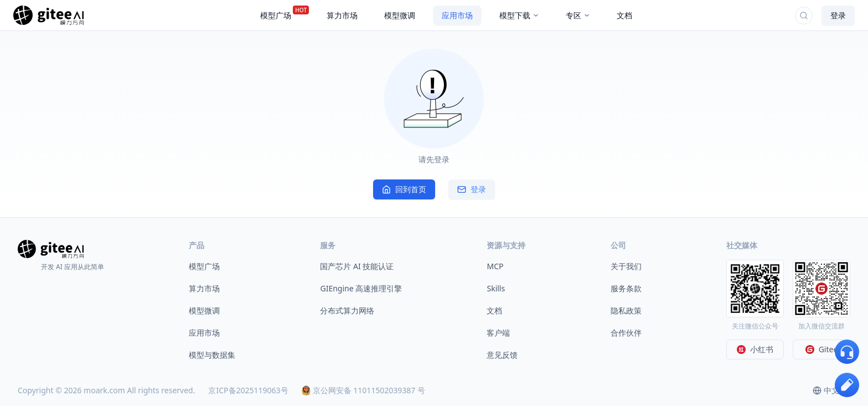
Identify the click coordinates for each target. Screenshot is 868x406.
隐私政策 (626, 310)
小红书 (755, 349)
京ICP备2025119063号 (248, 390)
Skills (496, 288)
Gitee (822, 349)
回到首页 (404, 189)
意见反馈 (502, 355)
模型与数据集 (212, 355)
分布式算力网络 (347, 310)
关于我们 (626, 266)
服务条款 (626, 288)
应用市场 (204, 333)
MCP (495, 266)
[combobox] (831, 390)
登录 (838, 15)
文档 (494, 310)
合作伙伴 (626, 333)
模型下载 (519, 15)
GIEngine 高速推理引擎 (361, 288)
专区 (578, 15)
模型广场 (204, 266)
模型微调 (204, 310)
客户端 (498, 333)
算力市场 (204, 288)
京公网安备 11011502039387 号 (363, 390)
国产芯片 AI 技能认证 (357, 266)
